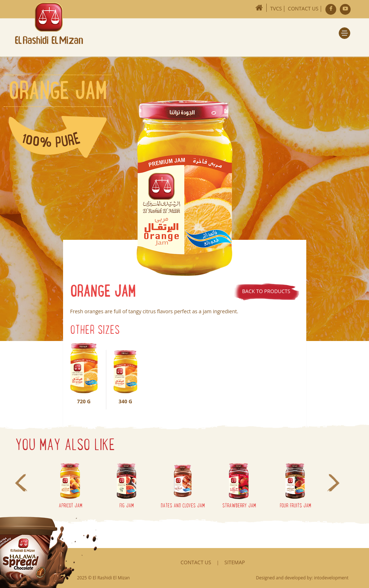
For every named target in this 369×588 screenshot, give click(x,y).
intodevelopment (331, 578)
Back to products (266, 291)
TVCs (276, 8)
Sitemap (235, 562)
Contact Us (303, 8)
